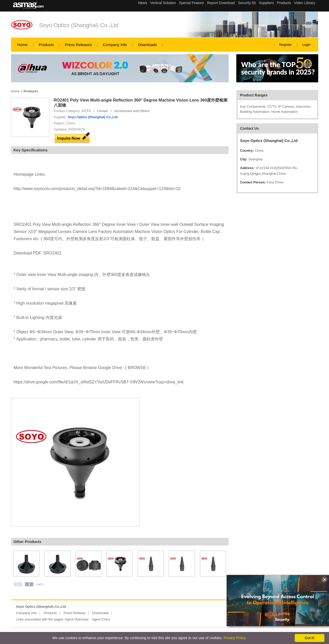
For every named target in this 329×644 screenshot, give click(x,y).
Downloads (147, 45)
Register (285, 45)
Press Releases (78, 45)
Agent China (101, 619)
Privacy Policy (235, 638)
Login (306, 45)
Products (46, 45)
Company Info (115, 45)
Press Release (75, 613)
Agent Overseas (77, 619)
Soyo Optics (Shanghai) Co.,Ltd (79, 25)
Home (23, 45)
